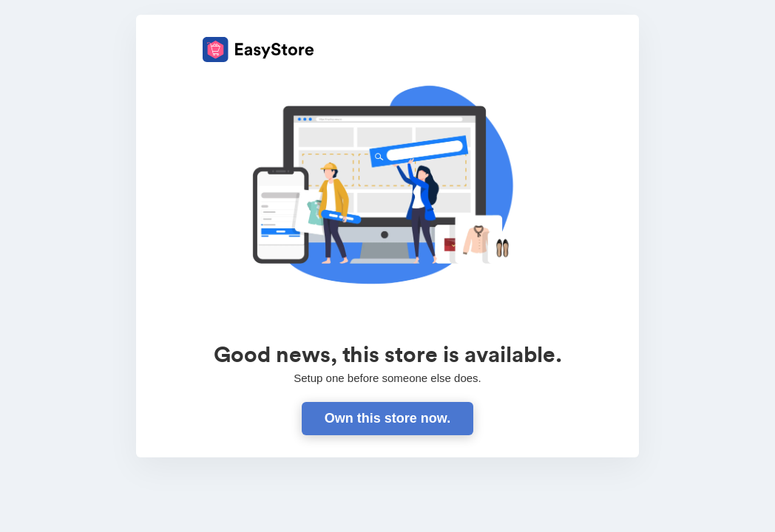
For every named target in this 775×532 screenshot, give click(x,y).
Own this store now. (387, 418)
